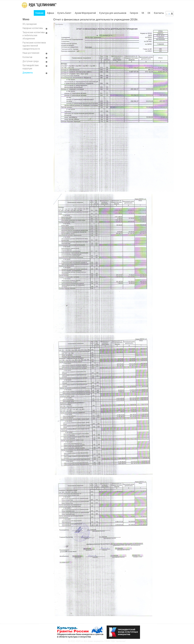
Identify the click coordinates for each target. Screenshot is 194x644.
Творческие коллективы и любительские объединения (34, 35)
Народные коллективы (33, 28)
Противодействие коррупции (31, 67)
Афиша (50, 13)
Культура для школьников (113, 13)
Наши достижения (31, 53)
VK (143, 13)
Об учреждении (30, 24)
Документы (28, 73)
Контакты (159, 13)
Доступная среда (31, 61)
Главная (39, 13)
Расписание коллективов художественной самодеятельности (34, 46)
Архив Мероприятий (85, 13)
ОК (149, 13)
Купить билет (64, 13)
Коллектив (27, 57)
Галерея (134, 13)
